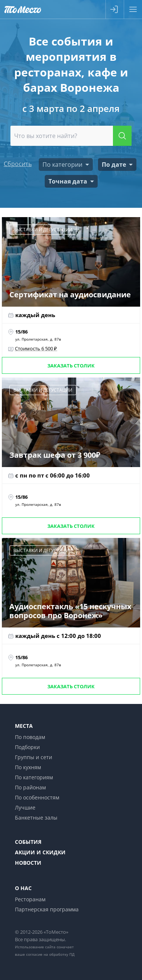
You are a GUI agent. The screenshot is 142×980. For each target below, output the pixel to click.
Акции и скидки (40, 852)
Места (24, 726)
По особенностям (37, 797)
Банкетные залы (36, 818)
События (28, 842)
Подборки (27, 747)
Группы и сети (34, 757)
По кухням (28, 767)
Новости (28, 863)
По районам (30, 787)
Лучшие (25, 807)
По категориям (34, 777)
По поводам (30, 737)
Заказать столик (71, 366)
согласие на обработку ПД (50, 954)
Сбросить (18, 164)
